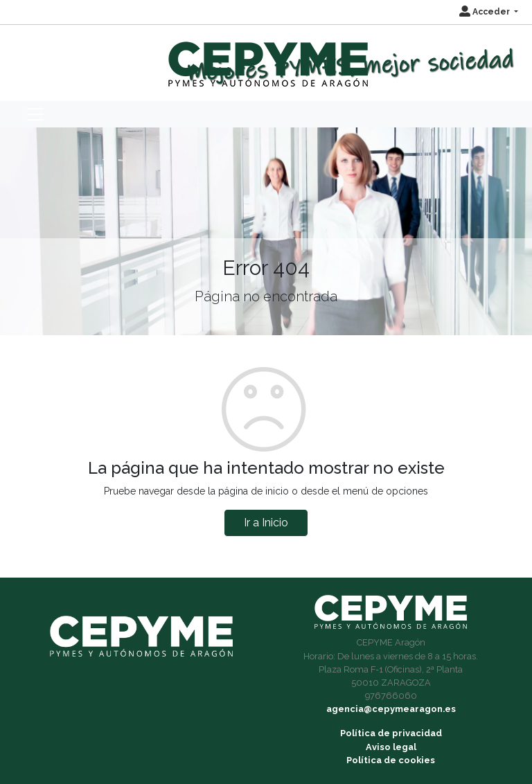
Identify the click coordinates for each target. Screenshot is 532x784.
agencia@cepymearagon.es (391, 709)
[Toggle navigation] (35, 114)
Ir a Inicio (266, 523)
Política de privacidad (391, 733)
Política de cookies (391, 760)
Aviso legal (391, 747)
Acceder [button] (486, 12)
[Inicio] (266, 58)
